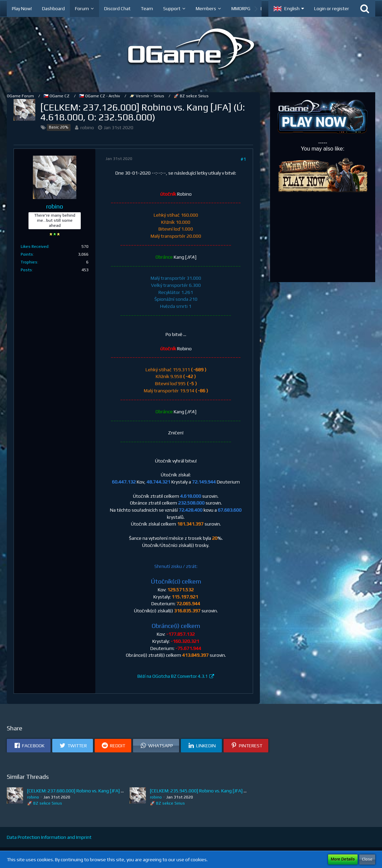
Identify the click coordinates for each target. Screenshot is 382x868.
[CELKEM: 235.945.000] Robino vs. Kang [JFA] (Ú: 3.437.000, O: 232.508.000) (228, 791)
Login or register (332, 8)
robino (87, 127)
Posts (26, 270)
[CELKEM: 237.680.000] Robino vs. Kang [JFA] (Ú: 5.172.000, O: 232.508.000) (106, 791)
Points (27, 254)
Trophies (29, 262)
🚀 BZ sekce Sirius (45, 803)
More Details (343, 859)
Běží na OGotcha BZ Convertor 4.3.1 (173, 676)
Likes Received (35, 246)
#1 (243, 159)
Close (367, 859)
